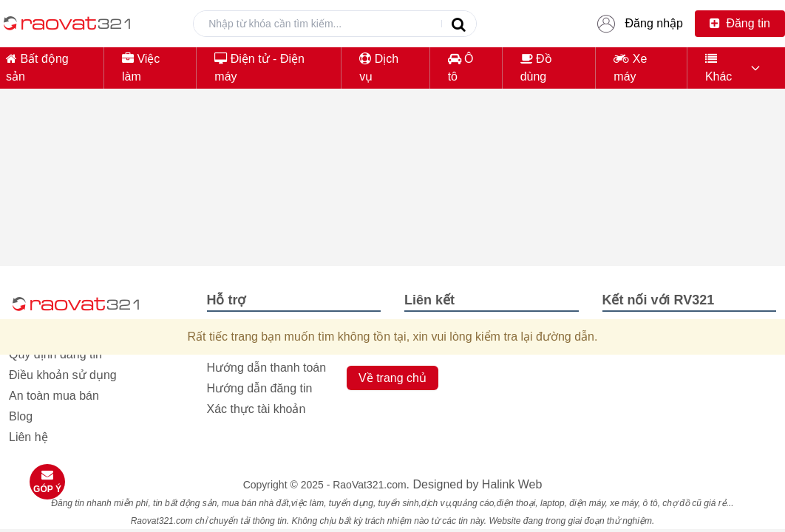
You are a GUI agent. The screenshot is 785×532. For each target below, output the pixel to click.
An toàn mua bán (54, 396)
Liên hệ (28, 437)
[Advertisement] (392, 204)
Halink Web (512, 484)
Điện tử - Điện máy (259, 68)
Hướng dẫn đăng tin (260, 388)
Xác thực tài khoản (256, 409)
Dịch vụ (379, 68)
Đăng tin (740, 23)
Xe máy (630, 68)
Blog (21, 416)
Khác (718, 68)
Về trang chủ (392, 378)
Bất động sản (37, 68)
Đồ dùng (536, 68)
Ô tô (461, 68)
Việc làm (141, 68)
